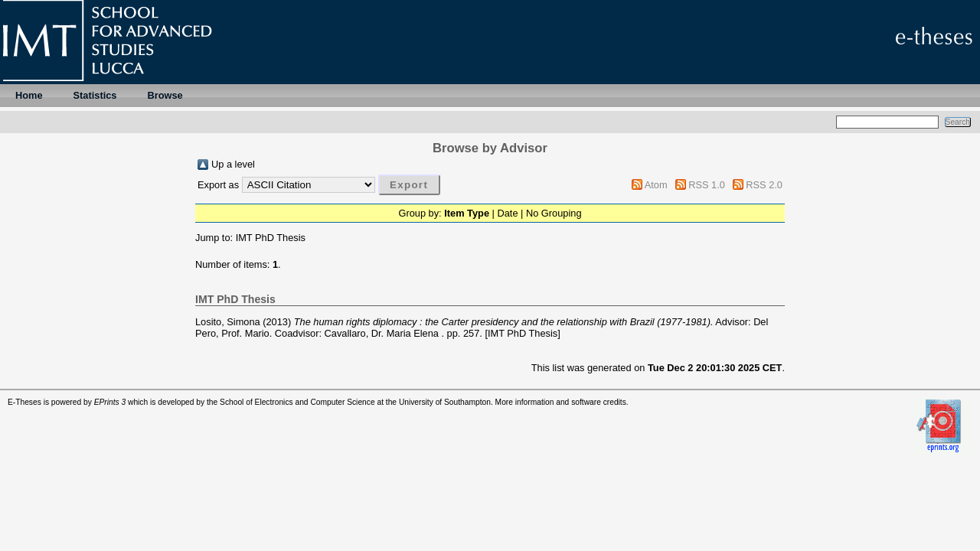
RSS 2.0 (764, 185)
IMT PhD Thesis (271, 238)
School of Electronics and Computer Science (297, 402)
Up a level (233, 164)
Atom (656, 185)
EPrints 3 (110, 402)
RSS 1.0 (707, 185)
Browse (165, 95)
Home (29, 95)
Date (507, 213)
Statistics (95, 95)
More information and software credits (561, 402)
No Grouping (554, 213)
